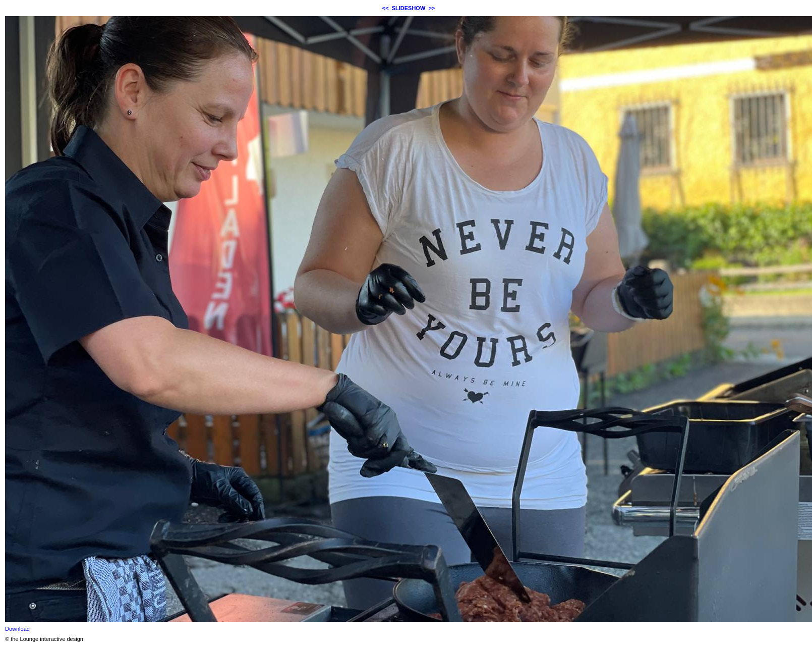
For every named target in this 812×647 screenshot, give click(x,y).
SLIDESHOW (409, 8)
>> (431, 8)
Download (17, 629)
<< (386, 8)
